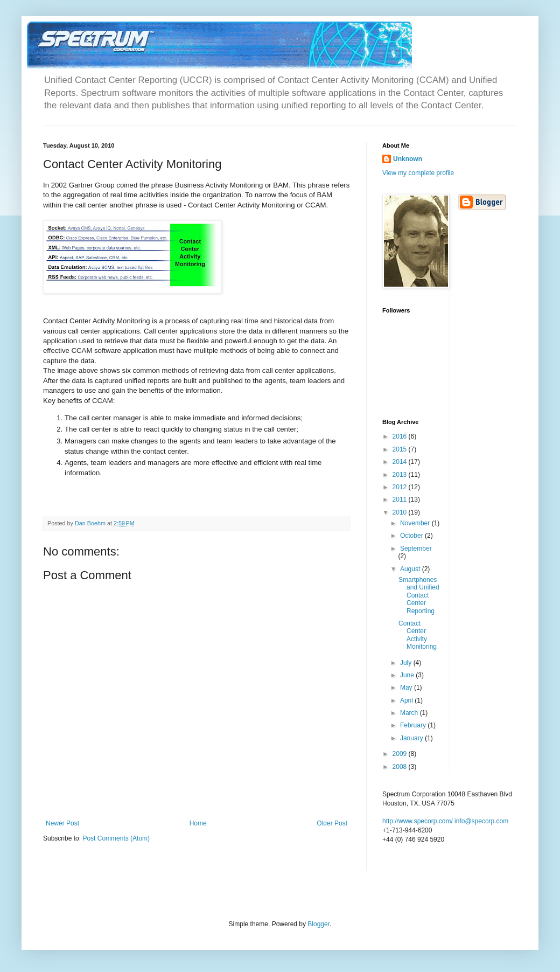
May (407, 688)
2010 (401, 512)
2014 (401, 462)
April (407, 700)
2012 (401, 487)
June (408, 675)
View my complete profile (418, 173)
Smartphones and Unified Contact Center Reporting (419, 595)
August (411, 569)
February (414, 725)
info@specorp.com (481, 821)
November (416, 523)
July (407, 663)
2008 (401, 767)
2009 (401, 754)
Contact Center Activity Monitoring (418, 635)
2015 (401, 449)
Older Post (332, 823)
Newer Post (62, 823)
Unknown (408, 159)
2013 (401, 475)
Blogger (318, 924)
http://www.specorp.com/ (418, 821)
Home (198, 823)
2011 (401, 499)
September (416, 549)
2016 (401, 436)
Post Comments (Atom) (116, 838)
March (410, 713)
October (412, 536)
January (412, 738)
